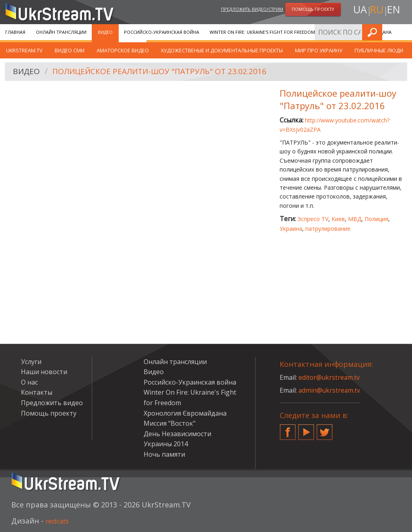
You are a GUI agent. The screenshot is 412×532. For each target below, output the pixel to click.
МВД (355, 219)
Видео (105, 32)
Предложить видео (52, 403)
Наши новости (44, 372)
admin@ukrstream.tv (330, 390)
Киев (338, 219)
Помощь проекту (49, 413)
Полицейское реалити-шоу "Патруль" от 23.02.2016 (165, 72)
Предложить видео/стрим (252, 9)
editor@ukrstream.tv (330, 377)
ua (358, 11)
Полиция (376, 219)
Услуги (31, 362)
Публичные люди (379, 50)
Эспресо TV (313, 219)
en (395, 11)
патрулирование (328, 229)
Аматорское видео (123, 50)
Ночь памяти (164, 454)
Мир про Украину (319, 50)
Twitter (325, 429)
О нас (29, 382)
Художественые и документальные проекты (222, 50)
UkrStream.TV (24, 50)
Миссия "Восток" (170, 423)
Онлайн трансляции (61, 32)
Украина (291, 229)
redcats (59, 521)
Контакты (37, 392)
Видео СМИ (70, 50)
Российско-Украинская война (162, 32)
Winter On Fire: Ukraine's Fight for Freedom (262, 32)
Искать (404, 32)
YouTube (306, 429)
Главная (15, 32)
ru (377, 11)
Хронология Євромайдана (358, 32)
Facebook (288, 429)
